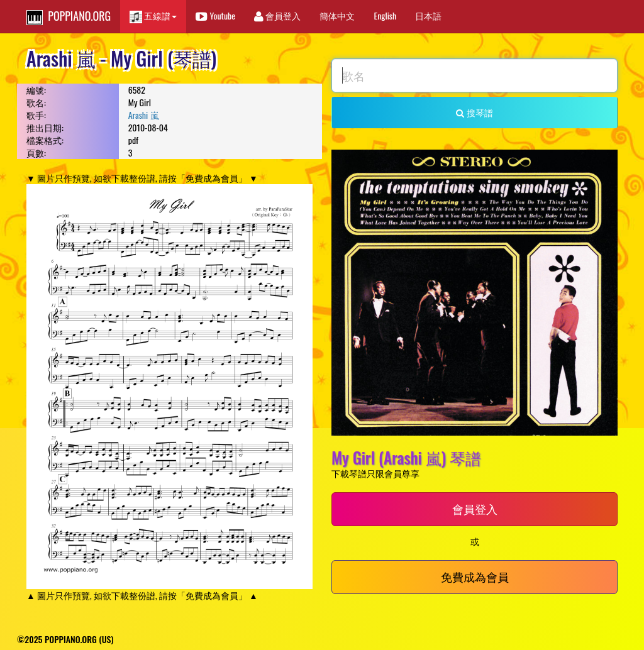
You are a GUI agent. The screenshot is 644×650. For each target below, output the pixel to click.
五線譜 (153, 16)
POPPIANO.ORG (69, 16)
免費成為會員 (475, 576)
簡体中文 (337, 15)
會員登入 (277, 15)
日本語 (428, 15)
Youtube (215, 15)
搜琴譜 (474, 112)
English (385, 15)
